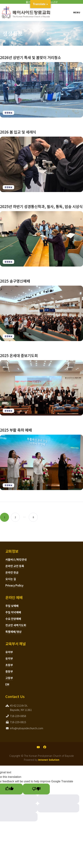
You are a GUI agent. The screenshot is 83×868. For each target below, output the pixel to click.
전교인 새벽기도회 (16, 625)
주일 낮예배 (12, 606)
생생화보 (8, 113)
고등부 (9, 678)
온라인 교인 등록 (15, 566)
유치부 (9, 658)
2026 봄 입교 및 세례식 (18, 132)
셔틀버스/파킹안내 (16, 559)
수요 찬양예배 (13, 619)
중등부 (9, 671)
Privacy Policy (14, 585)
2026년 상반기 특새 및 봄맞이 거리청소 (30, 57)
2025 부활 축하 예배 (16, 430)
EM (7, 684)
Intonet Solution (49, 760)
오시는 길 (11, 579)
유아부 (9, 652)
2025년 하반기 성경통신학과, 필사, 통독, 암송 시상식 (41, 206)
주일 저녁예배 (13, 612)
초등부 (9, 665)
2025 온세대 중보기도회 (19, 355)
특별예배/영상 (13, 632)
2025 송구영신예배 (15, 281)
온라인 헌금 (12, 572)
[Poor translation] (36, 789)
